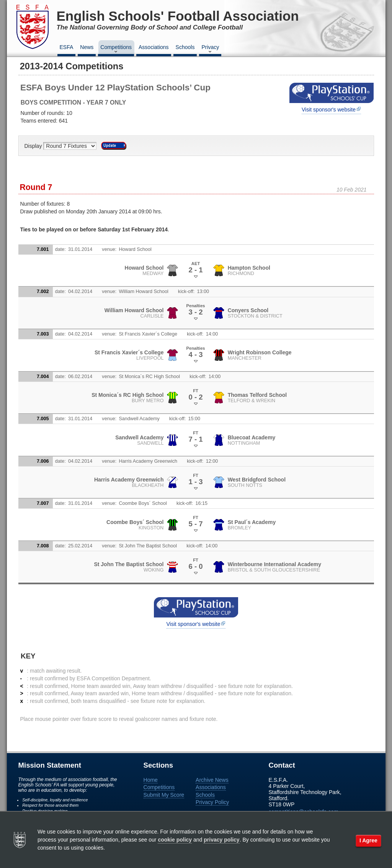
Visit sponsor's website (329, 110)
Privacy (210, 49)
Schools (185, 47)
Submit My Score (164, 795)
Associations (154, 47)
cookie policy (175, 840)
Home (151, 780)
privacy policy (221, 840)
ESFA (67, 47)
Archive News (212, 780)
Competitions (116, 49)
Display (34, 146)
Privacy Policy (212, 802)
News (87, 47)
